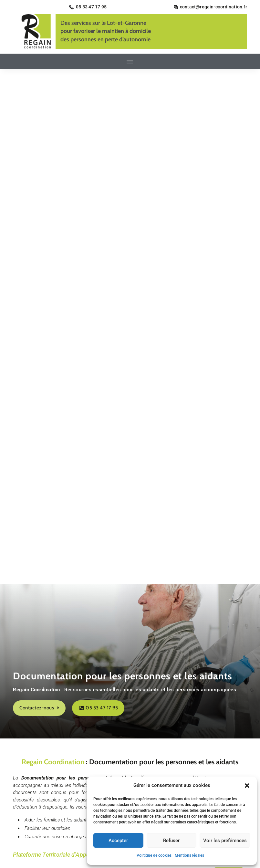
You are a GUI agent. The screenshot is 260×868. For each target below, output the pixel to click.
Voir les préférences (225, 841)
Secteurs (159, 768)
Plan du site (188, 768)
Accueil (67, 768)
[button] (247, 786)
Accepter (118, 841)
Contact (91, 768)
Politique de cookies (154, 855)
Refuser (171, 841)
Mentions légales (189, 855)
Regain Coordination (53, 247)
